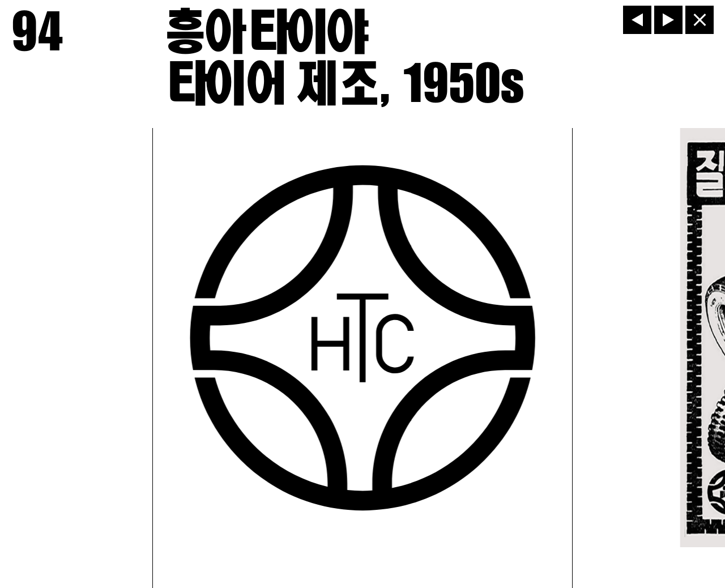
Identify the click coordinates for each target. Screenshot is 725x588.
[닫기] (700, 20)
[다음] (668, 20)
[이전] (637, 20)
